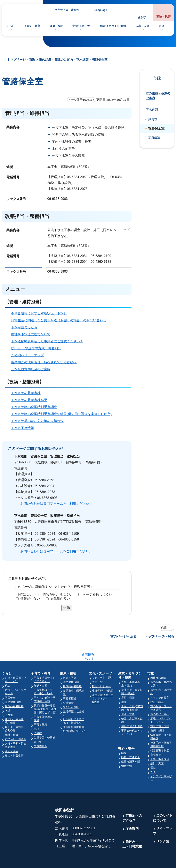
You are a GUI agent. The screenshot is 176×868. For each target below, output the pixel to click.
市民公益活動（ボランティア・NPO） (103, 682)
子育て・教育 (32, 26)
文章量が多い (60, 599)
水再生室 (154, 137)
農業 (124, 686)
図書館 (38, 717)
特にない (26, 594)
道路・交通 (128, 698)
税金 (8, 670)
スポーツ (97, 666)
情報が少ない (30, 599)
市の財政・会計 (160, 698)
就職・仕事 (12, 719)
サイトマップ (163, 815)
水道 (8, 695)
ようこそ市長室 (160, 682)
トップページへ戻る (159, 636)
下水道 (9, 699)
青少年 (38, 726)
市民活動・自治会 (16, 723)
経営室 (153, 120)
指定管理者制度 (160, 734)
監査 (153, 756)
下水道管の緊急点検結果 (29, 400)
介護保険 (68, 687)
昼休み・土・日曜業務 (132, 828)
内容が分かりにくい (58, 594)
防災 (124, 737)
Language (101, 10)
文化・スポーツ (101, 657)
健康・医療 (70, 662)
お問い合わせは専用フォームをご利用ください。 (56, 504)
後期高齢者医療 (14, 690)
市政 (161, 26)
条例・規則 (157, 715)
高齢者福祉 (70, 682)
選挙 (153, 752)
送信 (67, 608)
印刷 (164, 628)
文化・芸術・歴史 (103, 662)
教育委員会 (41, 730)
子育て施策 (41, 709)
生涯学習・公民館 (45, 722)
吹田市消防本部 (131, 746)
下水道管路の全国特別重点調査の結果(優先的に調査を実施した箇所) (61, 414)
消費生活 (127, 750)
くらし (11, 26)
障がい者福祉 (71, 691)
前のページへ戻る (123, 636)
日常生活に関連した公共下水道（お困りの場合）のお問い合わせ (59, 320)
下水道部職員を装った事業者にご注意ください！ (47, 341)
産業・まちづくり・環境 (130, 660)
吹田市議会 (157, 686)
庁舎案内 (132, 812)
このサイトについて (163, 802)
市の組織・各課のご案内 (56, 60)
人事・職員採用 (160, 743)
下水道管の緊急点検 (26, 393)
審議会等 (156, 739)
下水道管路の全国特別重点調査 (34, 407)
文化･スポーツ (81, 26)
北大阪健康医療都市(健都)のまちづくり (75, 715)
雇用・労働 (128, 682)
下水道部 (82, 60)
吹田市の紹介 (158, 662)
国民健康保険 (13, 686)
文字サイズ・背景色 (67, 10)
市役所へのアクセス (132, 802)
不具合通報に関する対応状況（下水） (39, 313)
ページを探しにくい (97, 594)
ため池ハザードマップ (27, 355)
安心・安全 (142, 26)
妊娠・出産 (41, 670)
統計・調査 (157, 747)
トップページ (16, 60)
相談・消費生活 (14, 740)
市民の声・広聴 (160, 710)
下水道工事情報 (23, 428)
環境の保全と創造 (132, 710)
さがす (142, 17)
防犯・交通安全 (131, 741)
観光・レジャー (101, 670)
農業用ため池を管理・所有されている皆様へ (44, 362)
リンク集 (163, 825)
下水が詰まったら (24, 327)
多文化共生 (12, 735)
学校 (37, 713)
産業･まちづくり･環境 (113, 26)
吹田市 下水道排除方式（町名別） (36, 348)
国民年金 (10, 682)
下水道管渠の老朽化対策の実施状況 (37, 421)
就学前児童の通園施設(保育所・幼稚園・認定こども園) (45, 693)
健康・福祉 (56, 26)
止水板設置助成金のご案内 (31, 369)
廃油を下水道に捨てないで (31, 334)
